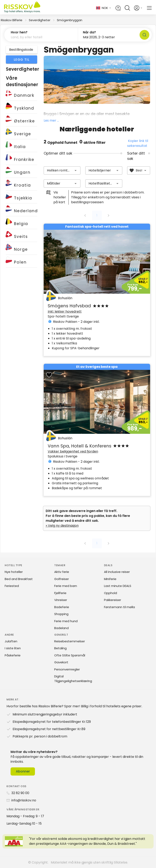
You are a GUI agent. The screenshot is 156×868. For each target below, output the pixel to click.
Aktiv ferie (62, 572)
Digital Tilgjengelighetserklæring (73, 679)
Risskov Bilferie (12, 20)
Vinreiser (61, 600)
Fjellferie (60, 593)
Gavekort (61, 662)
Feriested (12, 586)
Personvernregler (67, 669)
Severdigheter (40, 20)
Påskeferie (13, 655)
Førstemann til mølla (119, 607)
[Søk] (144, 35)
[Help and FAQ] (118, 8)
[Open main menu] (149, 8)
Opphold (110, 593)
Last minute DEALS (118, 586)
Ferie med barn (66, 586)
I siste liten (13, 648)
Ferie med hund (66, 621)
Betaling (60, 648)
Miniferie (110, 579)
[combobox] (62, 170)
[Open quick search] (127, 8)
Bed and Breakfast (19, 579)
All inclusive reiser (117, 572)
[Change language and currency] (104, 8)
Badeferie (62, 607)
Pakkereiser (113, 600)
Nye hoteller (14, 572)
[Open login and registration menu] (138, 8)
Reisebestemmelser (70, 641)
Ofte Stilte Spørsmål (70, 655)
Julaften (11, 641)
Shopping (61, 614)
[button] (41, 35)
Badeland (61, 628)
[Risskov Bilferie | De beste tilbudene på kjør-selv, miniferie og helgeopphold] (23, 8)
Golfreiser (62, 579)
